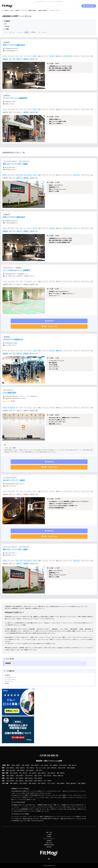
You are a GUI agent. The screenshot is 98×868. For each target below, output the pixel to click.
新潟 (11, 773)
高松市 (21, 778)
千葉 (27, 768)
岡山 (17, 781)
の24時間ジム (33, 10)
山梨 (49, 773)
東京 (8, 768)
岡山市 (21, 781)
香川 (17, 778)
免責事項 (49, 841)
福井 (39, 773)
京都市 (21, 776)
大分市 (53, 783)
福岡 (11, 783)
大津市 (40, 776)
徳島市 (12, 778)
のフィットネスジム (21, 10)
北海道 (13, 765)
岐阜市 (32, 770)
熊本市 (44, 783)
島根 (26, 781)
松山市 (30, 778)
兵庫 (26, 776)
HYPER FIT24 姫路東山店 (13, 339)
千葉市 (32, 768)
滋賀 (36, 776)
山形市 (46, 765)
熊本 (39, 783)
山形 (42, 765)
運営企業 (49, 847)
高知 (36, 778)
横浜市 (22, 768)
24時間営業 (7, 675)
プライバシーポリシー (49, 839)
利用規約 (49, 837)
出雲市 (30, 781)
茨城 (59, 768)
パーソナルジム (20, 32)
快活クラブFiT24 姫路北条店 (14, 45)
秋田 (32, 765)
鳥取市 (40, 781)
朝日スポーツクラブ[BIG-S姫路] (15, 164)
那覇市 (83, 783)
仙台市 (65, 765)
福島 (70, 765)
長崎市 (34, 783)
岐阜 (27, 770)
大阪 (8, 776)
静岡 (18, 770)
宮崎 (58, 783)
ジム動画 (49, 834)
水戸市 (63, 768)
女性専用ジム (34, 32)
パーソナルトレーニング (10, 677)
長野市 (62, 773)
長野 (58, 773)
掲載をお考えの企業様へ (89, 6)
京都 (17, 776)
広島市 (12, 781)
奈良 (45, 776)
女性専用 (7, 683)
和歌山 (55, 776)
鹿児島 (68, 783)
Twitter (49, 859)
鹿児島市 (73, 783)
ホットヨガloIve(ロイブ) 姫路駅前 (16, 270)
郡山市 (74, 765)
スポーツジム (12, 32)
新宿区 (12, 768)
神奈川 (18, 768)
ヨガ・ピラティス (9, 681)
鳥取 (36, 781)
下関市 (49, 781)
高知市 (40, 778)
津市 (40, 770)
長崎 (30, 783)
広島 (8, 781)
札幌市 (18, 765)
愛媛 (26, 778)
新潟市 (16, 773)
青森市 (27, 765)
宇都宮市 (53, 768)
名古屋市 (12, 770)
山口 (45, 781)
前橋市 (73, 768)
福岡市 (16, 783)
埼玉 (37, 768)
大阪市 (12, 776)
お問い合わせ (49, 843)
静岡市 (22, 770)
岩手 (51, 765)
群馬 (69, 768)
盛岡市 (55, 765)
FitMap (45, 866)
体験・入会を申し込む (50, 326)
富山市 (25, 773)
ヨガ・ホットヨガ (42, 32)
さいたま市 (42, 768)
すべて (6, 32)
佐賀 (21, 783)
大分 (49, 783)
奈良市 (49, 776)
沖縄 (79, 783)
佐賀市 (25, 783)
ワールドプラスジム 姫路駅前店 (15, 98)
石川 (30, 773)
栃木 (49, 768)
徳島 (8, 778)
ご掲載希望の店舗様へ (49, 845)
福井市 (44, 773)
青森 (23, 765)
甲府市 (53, 773)
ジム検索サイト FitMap (8, 10)
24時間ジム (27, 32)
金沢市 (34, 773)
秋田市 (37, 765)
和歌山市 (60, 776)
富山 (21, 773)
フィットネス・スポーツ (10, 679)
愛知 (8, 770)
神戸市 (30, 776)
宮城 (60, 765)
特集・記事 (49, 832)
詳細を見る (50, 321)
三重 (37, 770)
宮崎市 (62, 783)
